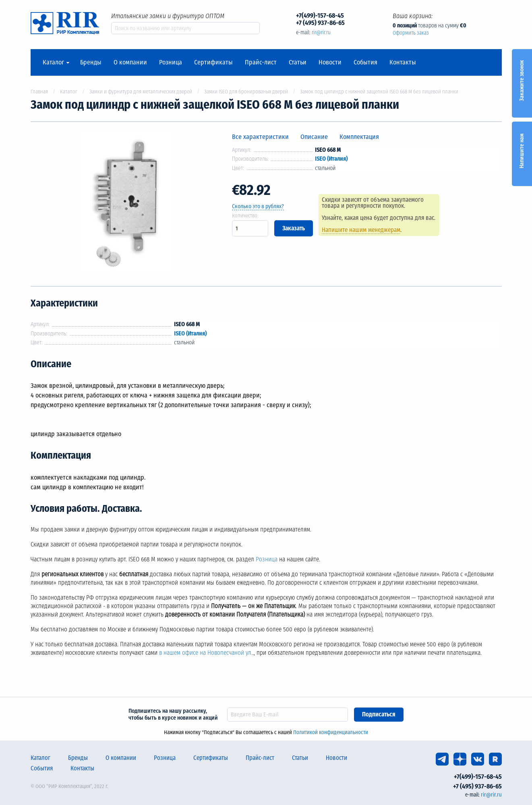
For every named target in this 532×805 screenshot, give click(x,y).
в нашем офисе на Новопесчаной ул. (206, 653)
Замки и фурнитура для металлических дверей (141, 92)
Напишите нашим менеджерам (361, 230)
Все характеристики (260, 137)
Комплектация (359, 137)
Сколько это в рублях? (258, 206)
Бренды (91, 62)
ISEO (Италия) (331, 159)
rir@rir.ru (321, 32)
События (365, 62)
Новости (330, 62)
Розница (171, 62)
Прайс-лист (261, 62)
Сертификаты (213, 62)
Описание (314, 137)
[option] (125, 204)
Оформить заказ (411, 33)
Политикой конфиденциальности (331, 732)
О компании (130, 62)
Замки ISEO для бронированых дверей (246, 92)
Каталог (53, 62)
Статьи (298, 62)
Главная (39, 92)
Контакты (403, 62)
